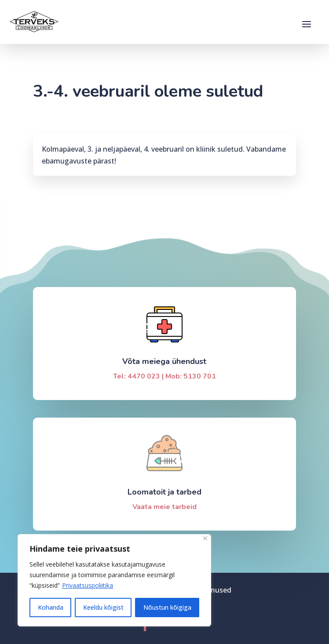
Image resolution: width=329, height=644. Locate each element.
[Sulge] (205, 538)
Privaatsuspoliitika (88, 585)
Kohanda (51, 607)
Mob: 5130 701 (191, 376)
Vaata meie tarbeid (164, 507)
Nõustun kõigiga (167, 607)
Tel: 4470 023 (137, 376)
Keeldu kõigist (103, 607)
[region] (114, 580)
